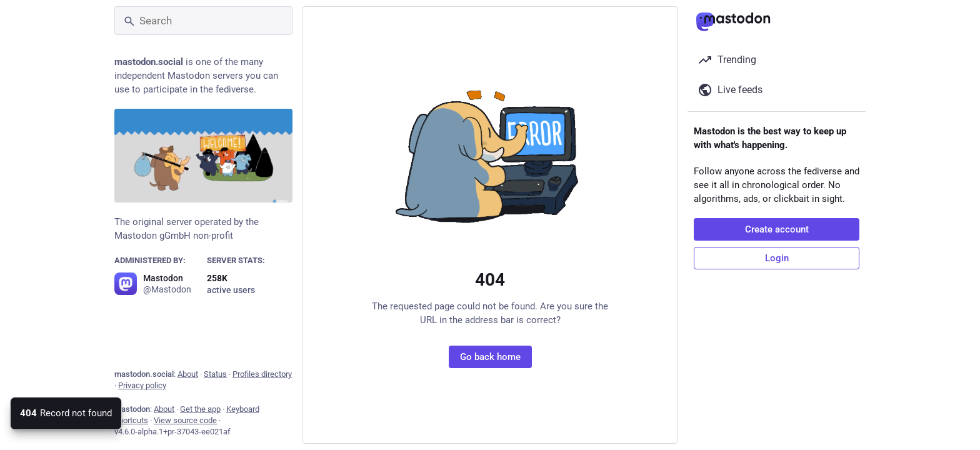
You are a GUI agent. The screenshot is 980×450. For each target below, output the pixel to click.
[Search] (203, 21)
